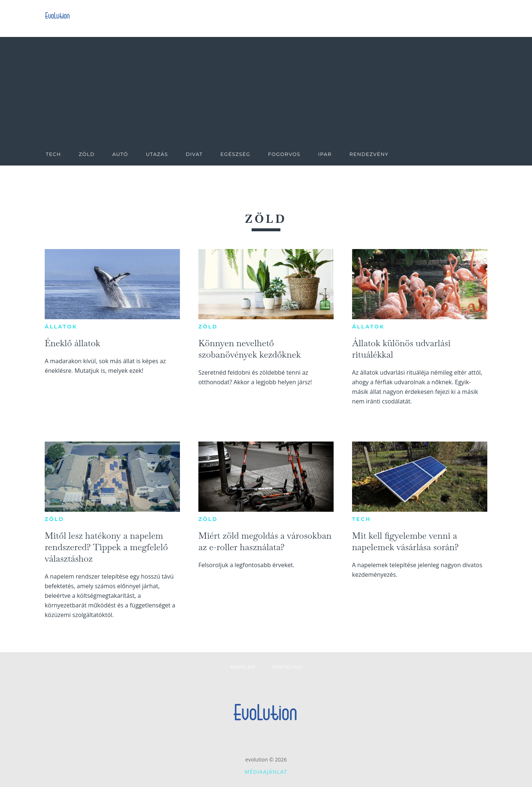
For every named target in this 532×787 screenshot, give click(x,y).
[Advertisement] (266, 89)
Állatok (61, 327)
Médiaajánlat (266, 772)
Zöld (208, 327)
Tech (362, 519)
